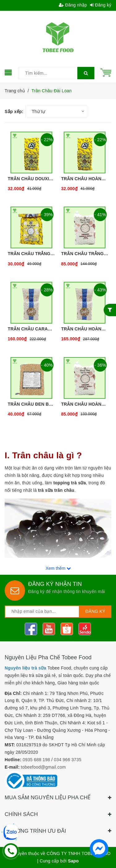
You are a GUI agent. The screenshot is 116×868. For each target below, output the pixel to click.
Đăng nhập (73, 5)
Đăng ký (101, 5)
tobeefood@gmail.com (43, 767)
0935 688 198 (36, 760)
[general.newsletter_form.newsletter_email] (42, 612)
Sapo (73, 861)
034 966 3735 (68, 760)
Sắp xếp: (14, 111)
